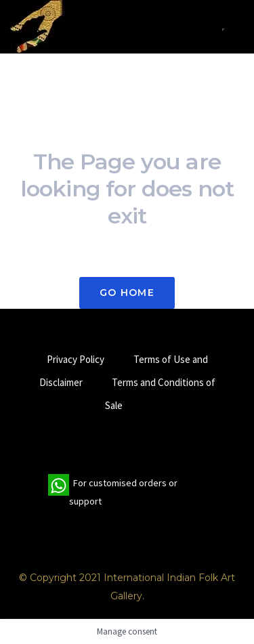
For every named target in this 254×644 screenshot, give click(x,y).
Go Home (127, 293)
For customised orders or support (113, 492)
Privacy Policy (76, 359)
